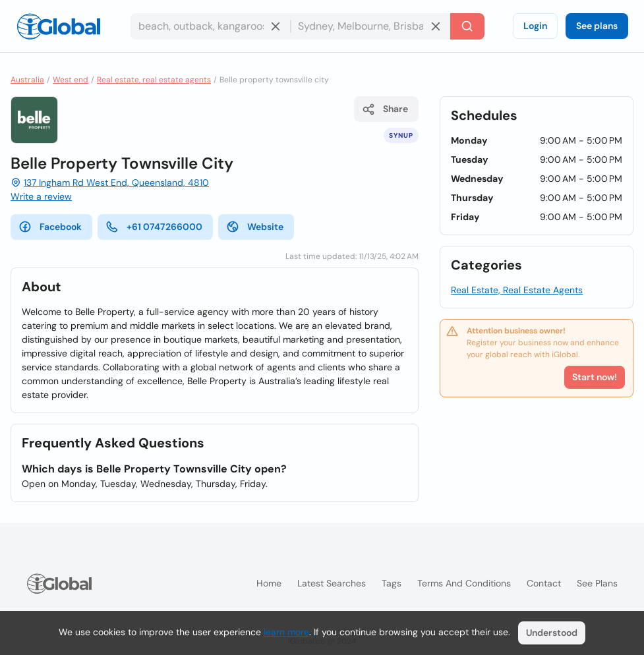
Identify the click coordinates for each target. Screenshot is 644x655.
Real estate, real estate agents (154, 80)
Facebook (50, 227)
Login (535, 26)
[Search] (467, 26)
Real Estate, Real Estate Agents (517, 290)
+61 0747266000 (154, 227)
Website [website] (255, 227)
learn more (286, 632)
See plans (597, 26)
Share (385, 109)
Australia (27, 80)
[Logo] (59, 26)
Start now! (595, 377)
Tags (392, 583)
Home (269, 583)
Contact (544, 583)
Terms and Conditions (464, 583)
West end (71, 80)
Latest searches (332, 583)
